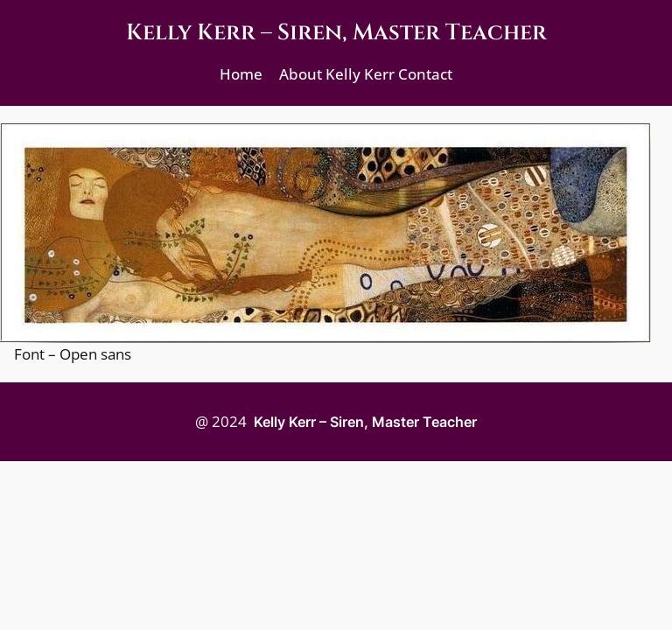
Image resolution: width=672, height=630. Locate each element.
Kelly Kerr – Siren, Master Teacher (336, 33)
